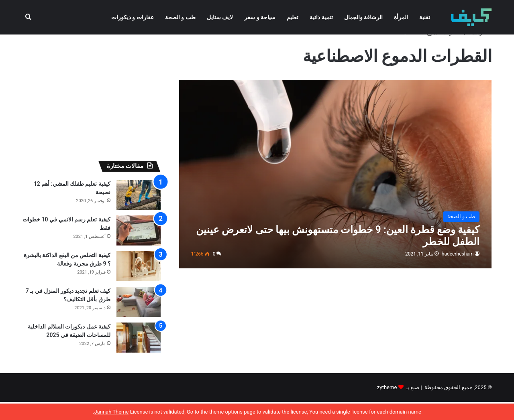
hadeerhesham (458, 272)
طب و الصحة (180, 17)
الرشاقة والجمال (363, 17)
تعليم (293, 17)
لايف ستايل (220, 17)
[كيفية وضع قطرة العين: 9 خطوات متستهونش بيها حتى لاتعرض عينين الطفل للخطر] (336, 192)
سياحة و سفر (260, 17)
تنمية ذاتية (321, 17)
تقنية (425, 17)
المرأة (401, 17)
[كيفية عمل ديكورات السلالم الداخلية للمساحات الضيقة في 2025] (139, 356)
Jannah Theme (111, 412)
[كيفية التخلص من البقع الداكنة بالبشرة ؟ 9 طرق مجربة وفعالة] (139, 284)
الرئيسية (480, 51)
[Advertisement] (91, 103)
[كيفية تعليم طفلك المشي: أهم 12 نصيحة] (139, 213)
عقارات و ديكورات (133, 17)
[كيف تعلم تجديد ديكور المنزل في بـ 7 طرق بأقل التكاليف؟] (139, 320)
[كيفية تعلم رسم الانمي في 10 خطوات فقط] (139, 249)
